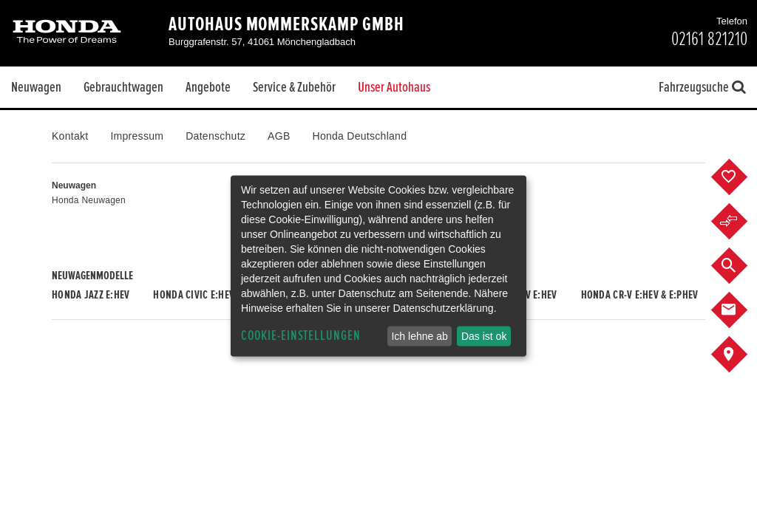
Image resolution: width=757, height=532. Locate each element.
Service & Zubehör (294, 87)
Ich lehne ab (419, 336)
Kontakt (70, 136)
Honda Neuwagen (89, 200)
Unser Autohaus (394, 87)
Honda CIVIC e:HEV (194, 295)
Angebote (208, 87)
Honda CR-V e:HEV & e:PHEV (640, 295)
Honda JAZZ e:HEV (91, 295)
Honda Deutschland (360, 136)
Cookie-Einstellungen (301, 336)
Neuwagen (36, 87)
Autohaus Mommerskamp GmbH (286, 24)
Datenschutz (215, 136)
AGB (279, 136)
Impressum (137, 136)
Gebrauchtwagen (123, 87)
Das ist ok (484, 336)
